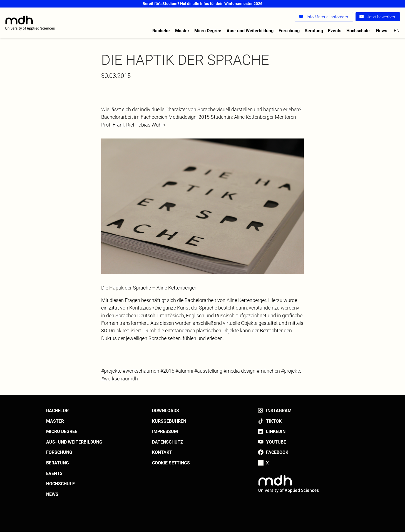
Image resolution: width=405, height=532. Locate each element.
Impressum (165, 431)
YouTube (276, 442)
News (382, 31)
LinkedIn (276, 431)
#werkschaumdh (141, 371)
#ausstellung (208, 371)
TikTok (274, 421)
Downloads (166, 411)
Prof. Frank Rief (118, 125)
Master (182, 31)
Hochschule (358, 31)
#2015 (167, 371)
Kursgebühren (169, 421)
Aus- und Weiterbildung (250, 31)
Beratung (314, 31)
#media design (239, 371)
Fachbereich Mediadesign (169, 117)
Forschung (289, 31)
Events (335, 31)
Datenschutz (168, 442)
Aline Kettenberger (254, 117)
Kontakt (162, 452)
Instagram (279, 411)
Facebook (277, 452)
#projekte (111, 371)
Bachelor (161, 31)
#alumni (184, 371)
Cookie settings (171, 463)
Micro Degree (208, 31)
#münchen (268, 371)
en (397, 31)
